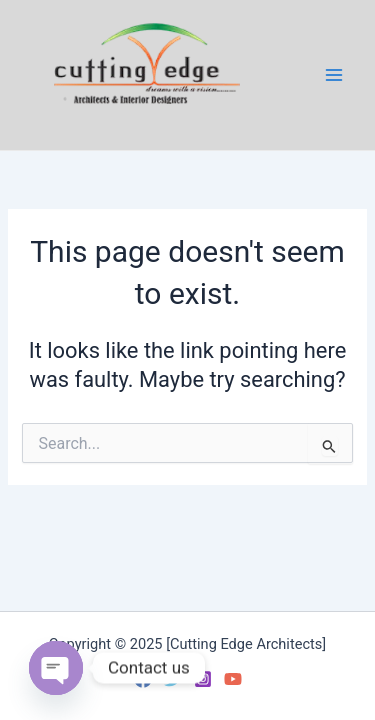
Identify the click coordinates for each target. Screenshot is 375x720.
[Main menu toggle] (334, 75)
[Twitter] (173, 679)
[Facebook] (143, 679)
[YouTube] (233, 679)
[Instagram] (203, 679)
